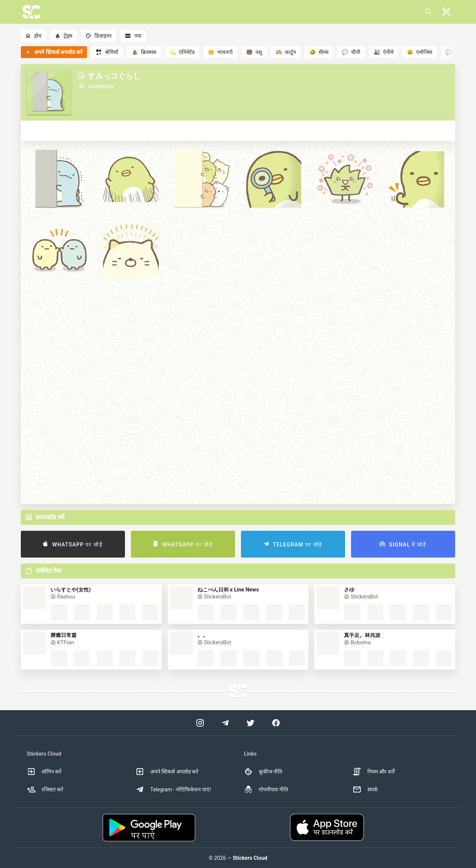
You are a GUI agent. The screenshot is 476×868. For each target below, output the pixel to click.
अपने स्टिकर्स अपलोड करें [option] (167, 772)
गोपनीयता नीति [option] (266, 789)
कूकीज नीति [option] (263, 772)
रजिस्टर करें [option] (45, 789)
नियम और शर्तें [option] (374, 772)
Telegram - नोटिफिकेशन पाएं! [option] (173, 789)
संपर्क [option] (365, 789)
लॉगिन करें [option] (44, 772)
